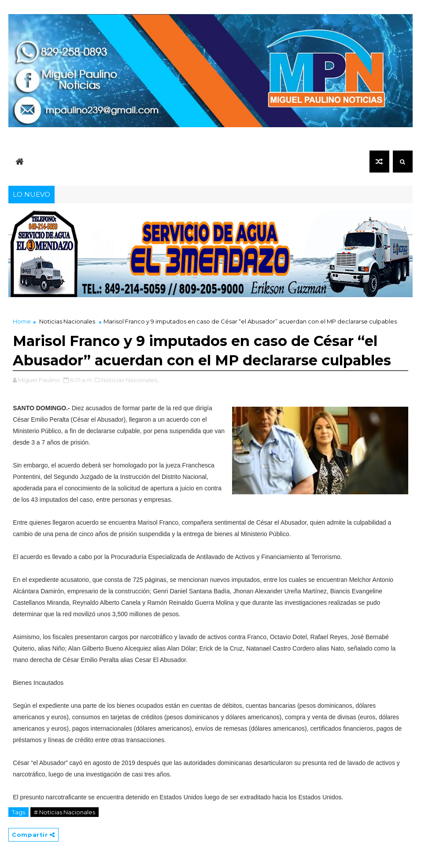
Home (22, 321)
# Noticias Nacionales (65, 812)
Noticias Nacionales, (130, 380)
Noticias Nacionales (67, 321)
